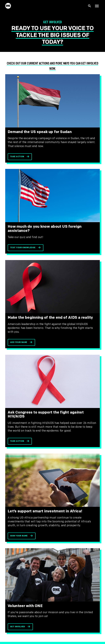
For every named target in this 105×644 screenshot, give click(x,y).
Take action (17, 157)
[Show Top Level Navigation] (97, 6)
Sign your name (19, 536)
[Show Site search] (90, 6)
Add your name (19, 342)
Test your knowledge (23, 248)
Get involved (18, 627)
